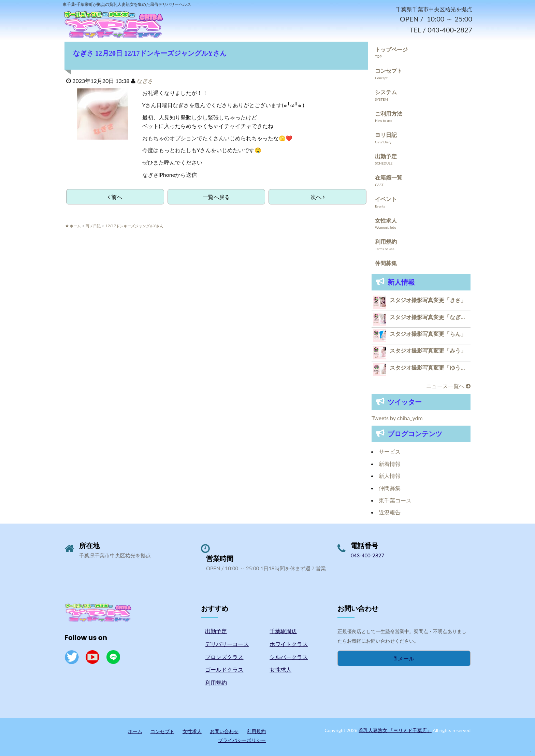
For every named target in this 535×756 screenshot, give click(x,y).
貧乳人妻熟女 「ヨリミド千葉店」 (395, 730)
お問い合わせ (224, 731)
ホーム (135, 731)
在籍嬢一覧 (389, 177)
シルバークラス (289, 657)
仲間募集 (386, 263)
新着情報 (390, 464)
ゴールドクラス (224, 669)
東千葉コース (395, 500)
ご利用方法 (389, 113)
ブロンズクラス (224, 657)
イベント (386, 199)
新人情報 (390, 476)
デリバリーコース (227, 644)
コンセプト (389, 70)
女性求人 (386, 220)
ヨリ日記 (386, 135)
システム (386, 92)
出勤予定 (386, 156)
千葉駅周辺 (283, 631)
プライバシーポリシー (242, 740)
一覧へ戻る (216, 197)
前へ (115, 197)
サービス (390, 451)
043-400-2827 (367, 555)
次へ (318, 197)
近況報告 (390, 512)
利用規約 (386, 241)
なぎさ (145, 81)
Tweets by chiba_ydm (397, 418)
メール (404, 658)
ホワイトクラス (289, 644)
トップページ (391, 49)
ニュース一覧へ (448, 386)
